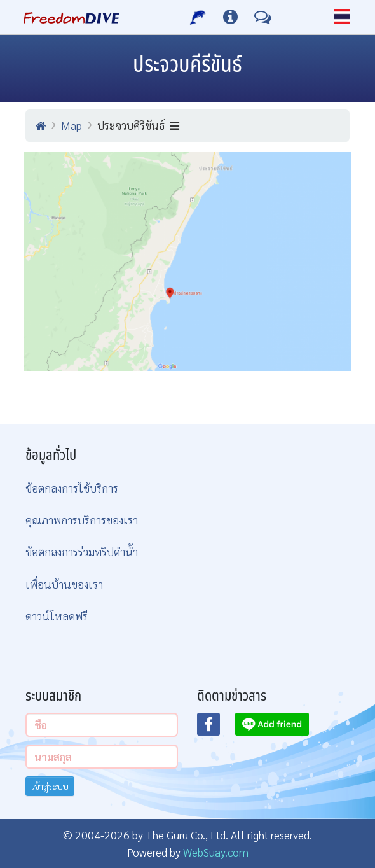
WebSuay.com (216, 852)
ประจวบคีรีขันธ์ (138, 125)
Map (72, 125)
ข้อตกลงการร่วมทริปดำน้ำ (82, 551)
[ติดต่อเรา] (263, 17)
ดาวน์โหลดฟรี (57, 616)
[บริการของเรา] (198, 17)
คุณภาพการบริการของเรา (82, 520)
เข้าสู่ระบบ (50, 786)
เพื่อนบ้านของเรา (64, 584)
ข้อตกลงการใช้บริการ (72, 488)
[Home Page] (72, 17)
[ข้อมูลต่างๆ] (230, 17)
